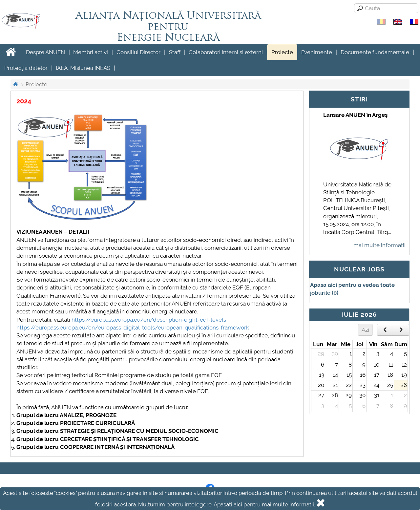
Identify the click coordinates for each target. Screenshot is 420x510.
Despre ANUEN (45, 52)
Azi (365, 330)
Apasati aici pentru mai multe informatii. (264, 504)
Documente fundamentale (375, 52)
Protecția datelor (26, 68)
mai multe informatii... (381, 245)
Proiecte (282, 52)
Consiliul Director (138, 52)
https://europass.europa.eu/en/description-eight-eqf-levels (149, 320)
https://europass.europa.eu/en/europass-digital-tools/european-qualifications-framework (133, 328)
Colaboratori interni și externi (226, 52)
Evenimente (317, 52)
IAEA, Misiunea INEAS (83, 68)
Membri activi (91, 52)
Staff (175, 52)
